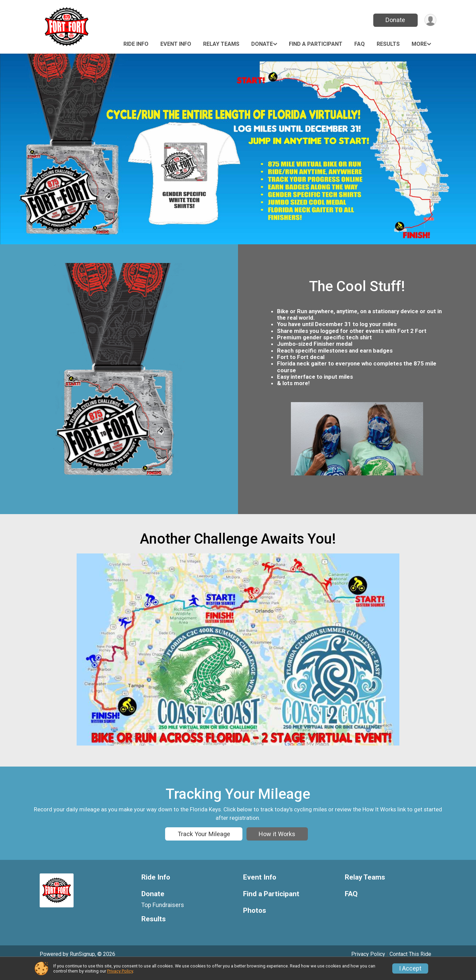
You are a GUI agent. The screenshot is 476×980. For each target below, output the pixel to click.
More (419, 44)
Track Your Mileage (204, 837)
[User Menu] (430, 20)
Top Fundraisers (163, 919)
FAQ (360, 44)
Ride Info (136, 44)
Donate (395, 20)
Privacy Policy (120, 971)
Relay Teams (221, 44)
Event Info (176, 44)
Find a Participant (316, 44)
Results (388, 44)
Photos (255, 924)
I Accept (410, 968)
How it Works (277, 837)
